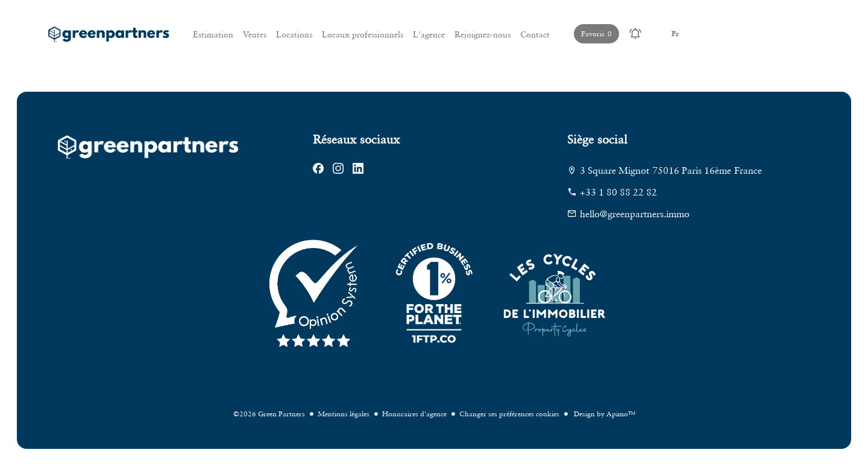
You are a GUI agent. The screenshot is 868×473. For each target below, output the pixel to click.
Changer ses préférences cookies (509, 414)
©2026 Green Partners (269, 414)
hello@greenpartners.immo (635, 214)
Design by (604, 414)
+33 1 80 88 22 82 (618, 192)
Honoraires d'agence (414, 414)
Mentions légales (344, 414)
